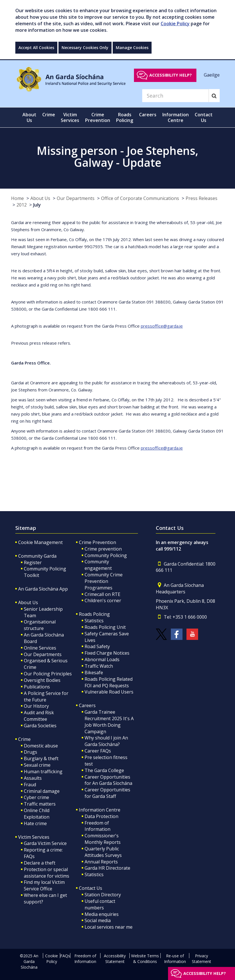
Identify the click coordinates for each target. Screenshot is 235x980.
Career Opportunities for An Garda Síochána (108, 780)
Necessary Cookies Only (85, 48)
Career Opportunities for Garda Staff (107, 793)
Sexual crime (37, 765)
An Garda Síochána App (43, 589)
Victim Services (34, 837)
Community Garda (37, 556)
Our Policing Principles (48, 674)
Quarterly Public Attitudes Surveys (103, 852)
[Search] (175, 96)
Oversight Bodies (42, 680)
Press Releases (202, 198)
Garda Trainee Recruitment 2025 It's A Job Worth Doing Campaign (109, 722)
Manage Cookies (132, 48)
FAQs (65, 956)
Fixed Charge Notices (107, 653)
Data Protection (101, 816)
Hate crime (35, 823)
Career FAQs (98, 751)
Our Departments (76, 198)
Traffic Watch (99, 666)
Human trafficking (43, 772)
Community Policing (106, 555)
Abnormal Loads (102, 659)
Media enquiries (102, 914)
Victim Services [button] (70, 117)
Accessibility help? (171, 75)
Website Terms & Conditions (145, 959)
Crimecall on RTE (102, 594)
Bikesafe (94, 673)
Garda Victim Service (45, 843)
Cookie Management (40, 542)
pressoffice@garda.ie (162, 326)
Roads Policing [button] (125, 117)
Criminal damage (42, 791)
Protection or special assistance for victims (47, 873)
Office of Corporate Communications (140, 198)
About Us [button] (29, 117)
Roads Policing (94, 614)
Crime (24, 739)
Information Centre (100, 810)
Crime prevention (103, 549)
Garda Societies (40, 726)
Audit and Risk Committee (39, 716)
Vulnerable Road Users (109, 692)
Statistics (94, 621)
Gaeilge (212, 75)
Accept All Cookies (36, 48)
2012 (22, 205)
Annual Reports (101, 862)
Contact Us (91, 888)
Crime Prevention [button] (98, 117)
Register (33, 562)
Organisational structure (40, 625)
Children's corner (103, 600)
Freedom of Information (97, 826)
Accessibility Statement (115, 959)
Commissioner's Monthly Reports (103, 839)
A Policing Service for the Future (46, 696)
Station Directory (103, 895)
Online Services (40, 648)
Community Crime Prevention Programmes (104, 581)
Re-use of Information (175, 959)
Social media (98, 920)
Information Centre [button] (176, 117)
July (37, 205)
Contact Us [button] (204, 117)
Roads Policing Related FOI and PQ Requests (109, 682)
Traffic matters (40, 804)
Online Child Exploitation (37, 814)
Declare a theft (40, 863)
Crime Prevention (97, 542)
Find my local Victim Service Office (44, 885)
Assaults (33, 778)
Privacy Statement (202, 959)
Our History (36, 706)
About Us (40, 198)
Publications (37, 687)
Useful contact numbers (100, 904)
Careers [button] (148, 115)
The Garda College (104, 770)
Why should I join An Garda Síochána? (106, 741)
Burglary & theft (41, 758)
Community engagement (98, 565)
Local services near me (109, 927)
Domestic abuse (41, 746)
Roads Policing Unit (105, 627)
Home (17, 198)
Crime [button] (49, 115)
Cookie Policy (175, 24)
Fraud (30, 785)
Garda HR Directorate (107, 868)
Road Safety (97, 646)
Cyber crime (36, 797)
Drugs (31, 752)
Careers (87, 705)
